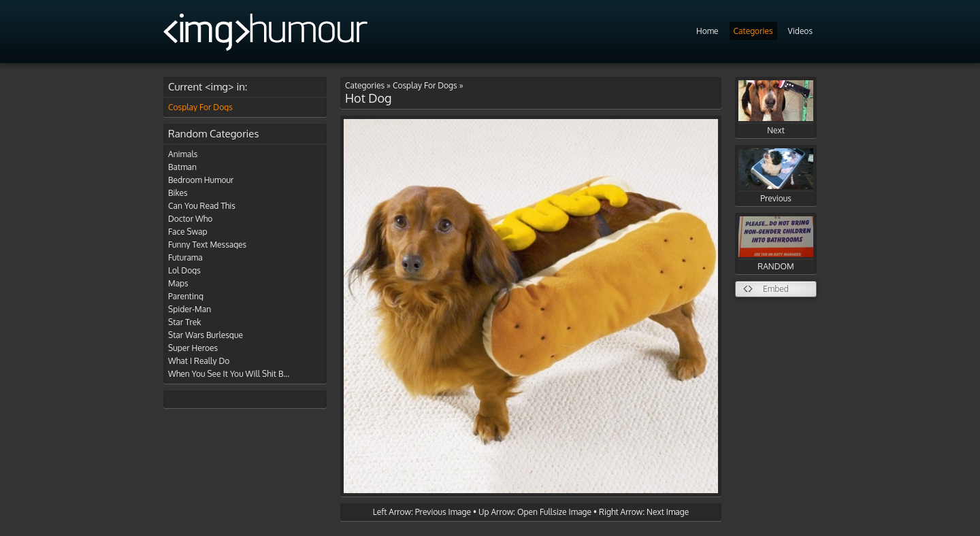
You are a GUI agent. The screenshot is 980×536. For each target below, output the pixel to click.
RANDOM (776, 244)
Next (776, 108)
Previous (776, 176)
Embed (776, 289)
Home (707, 31)
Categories (753, 31)
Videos (800, 31)
